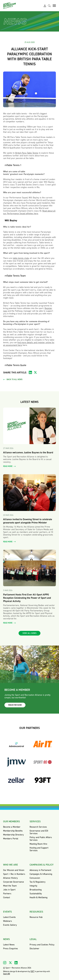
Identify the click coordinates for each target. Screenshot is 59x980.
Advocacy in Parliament (40, 870)
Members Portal (11, 839)
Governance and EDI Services (39, 832)
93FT (32, 971)
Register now (15, 705)
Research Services (38, 827)
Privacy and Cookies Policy (42, 945)
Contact (7, 897)
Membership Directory (13, 835)
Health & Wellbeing (38, 897)
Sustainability (36, 894)
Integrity (33, 886)
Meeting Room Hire (38, 844)
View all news (30, 633)
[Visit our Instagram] (5, 963)
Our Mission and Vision (14, 870)
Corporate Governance (14, 882)
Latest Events (9, 917)
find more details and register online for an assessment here (29, 344)
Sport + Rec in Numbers (14, 874)
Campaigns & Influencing (41, 874)
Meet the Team (10, 886)
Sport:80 (7, 974)
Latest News (9, 945)
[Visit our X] (10, 963)
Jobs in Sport (9, 890)
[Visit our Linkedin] (16, 963)
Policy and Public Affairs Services (41, 839)
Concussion (35, 878)
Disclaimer (34, 949)
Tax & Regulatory (38, 882)
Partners (7, 894)
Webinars (8, 921)
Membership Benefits (13, 831)
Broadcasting (36, 890)
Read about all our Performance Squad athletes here (29, 212)
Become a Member (12, 827)
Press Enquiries (11, 949)
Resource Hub (36, 917)
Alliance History (10, 878)
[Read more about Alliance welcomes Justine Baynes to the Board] (29, 426)
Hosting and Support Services (39, 849)
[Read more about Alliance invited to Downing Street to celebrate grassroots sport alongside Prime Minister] (29, 493)
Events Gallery (10, 925)
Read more (9, 466)
